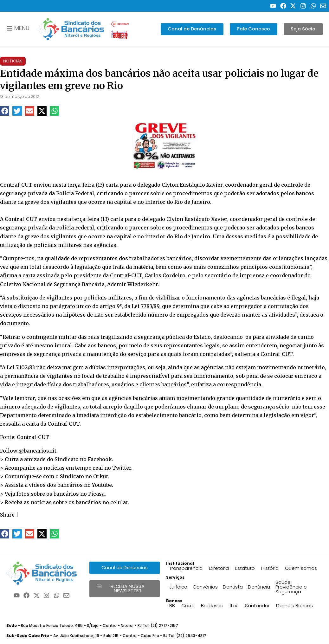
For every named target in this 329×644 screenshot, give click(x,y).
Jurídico (178, 587)
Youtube (102, 485)
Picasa (96, 494)
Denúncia (259, 587)
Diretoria (219, 568)
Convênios (205, 587)
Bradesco (212, 605)
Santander (257, 605)
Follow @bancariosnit (28, 451)
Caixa (188, 605)
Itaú (234, 605)
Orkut (101, 476)
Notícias (13, 61)
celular (119, 502)
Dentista (233, 587)
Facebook (100, 459)
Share (7, 515)
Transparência (186, 568)
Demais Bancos (294, 605)
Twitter (122, 468)
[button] (5, 111)
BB (172, 605)
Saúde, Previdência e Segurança (291, 587)
